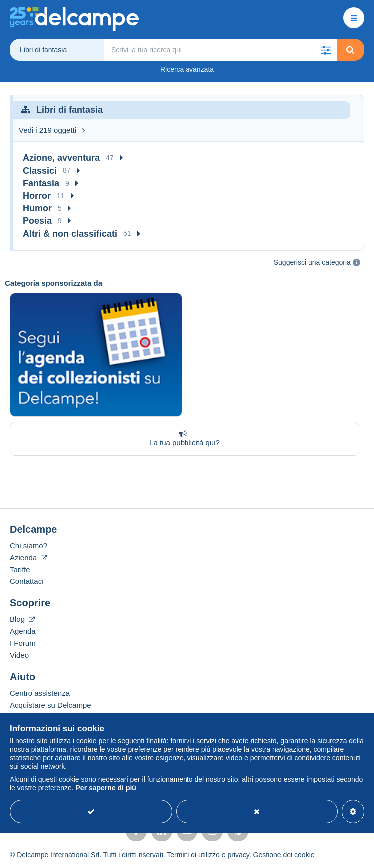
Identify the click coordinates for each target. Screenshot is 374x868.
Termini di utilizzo (193, 855)
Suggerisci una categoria (312, 262)
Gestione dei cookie (284, 855)
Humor (37, 208)
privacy (238, 855)
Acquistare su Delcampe (51, 705)
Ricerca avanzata (187, 69)
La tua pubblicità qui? (183, 438)
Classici (40, 171)
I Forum (23, 643)
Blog (22, 619)
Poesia (37, 221)
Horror (37, 196)
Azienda (28, 557)
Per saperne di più (106, 788)
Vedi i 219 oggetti (52, 130)
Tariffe (20, 569)
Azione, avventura (61, 158)
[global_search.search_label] (220, 50)
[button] (326, 50)
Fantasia (41, 183)
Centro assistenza (40, 693)
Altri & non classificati (70, 234)
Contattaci (27, 581)
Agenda (23, 631)
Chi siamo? (29, 545)
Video (19, 655)
